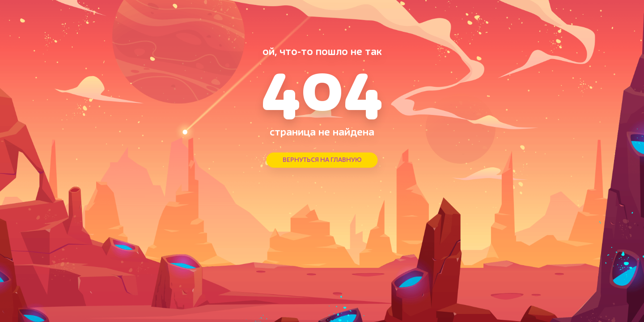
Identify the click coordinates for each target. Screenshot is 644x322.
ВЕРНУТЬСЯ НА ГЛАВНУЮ (322, 160)
